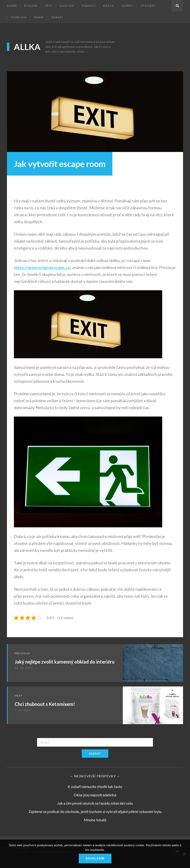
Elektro (67, 6)
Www (39, 17)
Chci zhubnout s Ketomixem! (45, 704)
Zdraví (57, 17)
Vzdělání (19, 17)
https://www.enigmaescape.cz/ (42, 267)
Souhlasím (95, 859)
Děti (49, 6)
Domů (12, 6)
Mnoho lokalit (95, 820)
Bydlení (31, 6)
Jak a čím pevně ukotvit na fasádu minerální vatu (95, 803)
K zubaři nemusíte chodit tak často (95, 786)
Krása (108, 6)
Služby (127, 6)
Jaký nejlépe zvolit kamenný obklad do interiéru (65, 662)
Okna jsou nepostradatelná (95, 795)
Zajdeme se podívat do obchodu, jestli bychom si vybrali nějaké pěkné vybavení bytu (95, 811)
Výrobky (148, 6)
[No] (184, 854)
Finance (89, 6)
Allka (27, 47)
